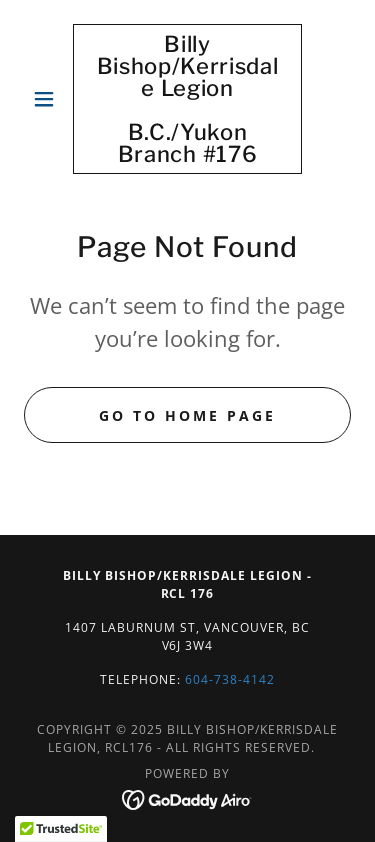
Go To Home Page (187, 415)
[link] (187, 99)
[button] (48, 99)
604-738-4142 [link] (230, 679)
